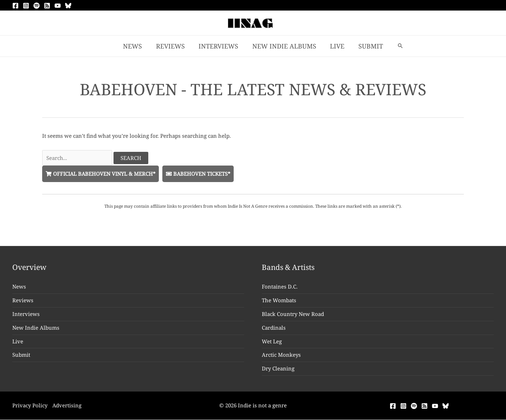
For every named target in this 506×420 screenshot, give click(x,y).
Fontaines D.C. (280, 287)
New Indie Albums (36, 328)
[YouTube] (58, 6)
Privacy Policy (30, 406)
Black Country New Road (293, 314)
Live (18, 341)
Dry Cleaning (278, 369)
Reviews (23, 301)
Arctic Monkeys (281, 355)
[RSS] (47, 6)
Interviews (26, 314)
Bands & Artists (288, 267)
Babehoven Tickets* (201, 174)
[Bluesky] (68, 6)
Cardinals (274, 328)
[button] (396, 46)
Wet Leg (272, 341)
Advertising (67, 406)
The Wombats (279, 301)
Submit (21, 355)
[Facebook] (15, 6)
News (19, 287)
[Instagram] (26, 6)
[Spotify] (37, 6)
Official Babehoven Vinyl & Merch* (102, 174)
